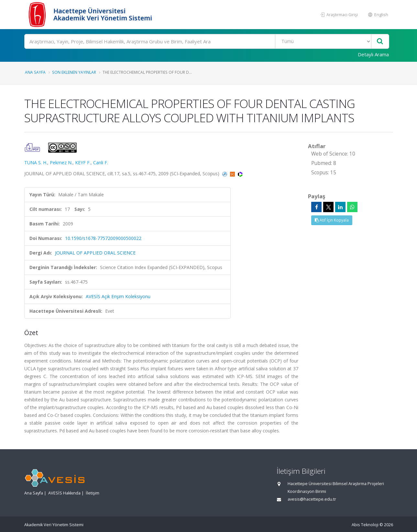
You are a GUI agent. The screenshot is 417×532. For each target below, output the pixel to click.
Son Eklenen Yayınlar (74, 72)
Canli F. (101, 163)
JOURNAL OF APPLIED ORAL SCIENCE (95, 253)
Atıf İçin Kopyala (332, 220)
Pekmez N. (61, 163)
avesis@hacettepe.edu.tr (312, 499)
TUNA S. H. (36, 163)
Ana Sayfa (35, 72)
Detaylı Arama (373, 54)
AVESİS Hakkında (64, 493)
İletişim (93, 493)
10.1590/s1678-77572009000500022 (103, 238)
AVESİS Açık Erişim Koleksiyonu (118, 296)
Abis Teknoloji (365, 525)
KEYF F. (83, 163)
